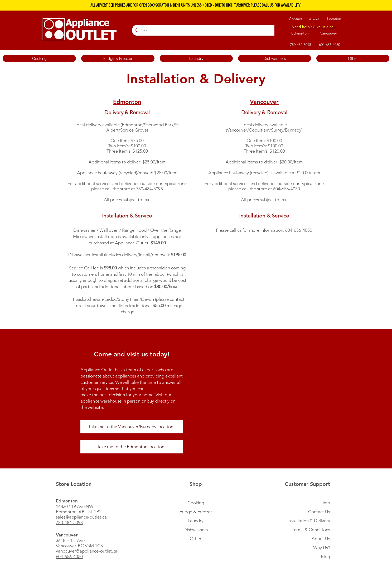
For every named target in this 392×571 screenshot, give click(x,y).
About (314, 19)
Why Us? (322, 548)
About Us (321, 539)
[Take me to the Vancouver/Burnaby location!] (132, 427)
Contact (296, 19)
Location (334, 19)
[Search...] (205, 30)
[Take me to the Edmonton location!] (132, 447)
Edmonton (300, 33)
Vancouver (329, 33)
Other (196, 539)
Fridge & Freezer (196, 512)
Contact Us (319, 512)
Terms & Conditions (311, 530)
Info (326, 503)
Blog (325, 557)
